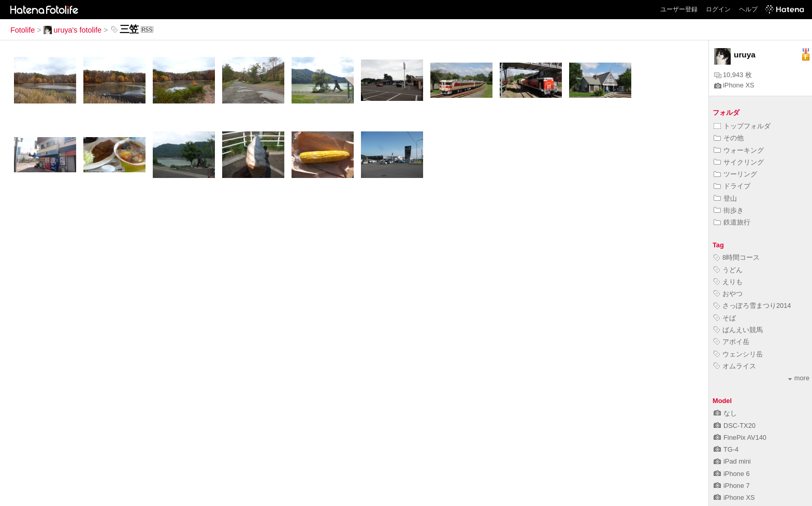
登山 (725, 198)
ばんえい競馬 (738, 330)
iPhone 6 (732, 474)
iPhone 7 (732, 486)
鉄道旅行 (732, 222)
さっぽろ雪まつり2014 (752, 306)
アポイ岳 (731, 342)
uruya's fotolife (72, 30)
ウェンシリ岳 (738, 354)
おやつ (728, 294)
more (799, 378)
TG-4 (726, 449)
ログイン (718, 9)
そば (725, 318)
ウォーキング (739, 150)
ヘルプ (748, 9)
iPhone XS (734, 85)
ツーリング (735, 174)
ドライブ (732, 186)
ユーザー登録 (679, 9)
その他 (729, 138)
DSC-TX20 (735, 426)
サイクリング (739, 162)
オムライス (735, 366)
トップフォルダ (742, 126)
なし (725, 413)
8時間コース (737, 257)
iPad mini (732, 461)
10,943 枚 (733, 75)
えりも (728, 282)
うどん (728, 270)
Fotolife (23, 30)
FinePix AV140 (740, 437)
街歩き (729, 210)
